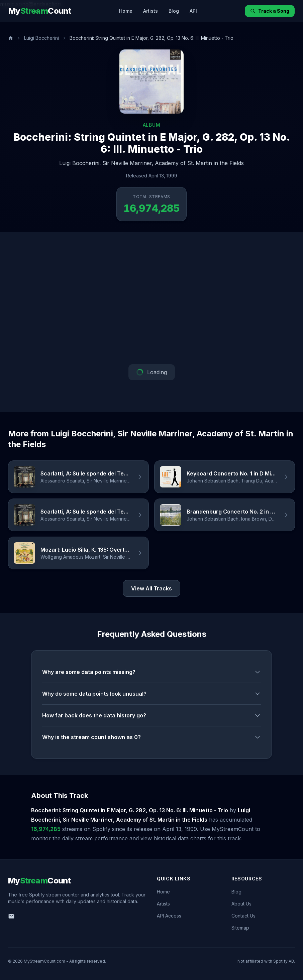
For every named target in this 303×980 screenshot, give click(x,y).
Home (126, 11)
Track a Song (270, 11)
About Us (241, 904)
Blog (174, 11)
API (193, 11)
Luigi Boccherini (41, 38)
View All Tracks (151, 588)
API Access (169, 916)
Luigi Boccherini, (80, 163)
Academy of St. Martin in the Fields (199, 163)
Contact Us (243, 916)
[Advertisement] (151, 298)
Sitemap (240, 928)
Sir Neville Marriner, (128, 163)
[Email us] (11, 916)
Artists (150, 11)
